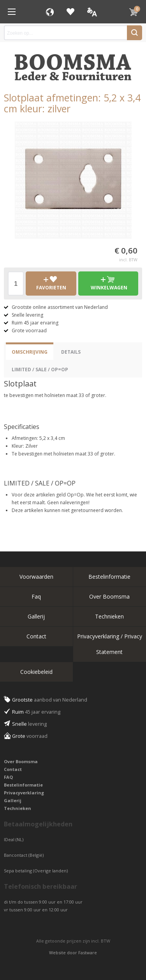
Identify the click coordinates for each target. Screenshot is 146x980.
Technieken (109, 616)
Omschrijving (30, 352)
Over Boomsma (109, 596)
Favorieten (70, 12)
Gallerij (36, 616)
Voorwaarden (36, 577)
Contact (36, 636)
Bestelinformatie (109, 577)
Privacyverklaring (24, 793)
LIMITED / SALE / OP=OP (40, 369)
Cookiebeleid (36, 672)
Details (71, 352)
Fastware (88, 953)
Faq (36, 596)
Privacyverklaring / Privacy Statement (110, 644)
